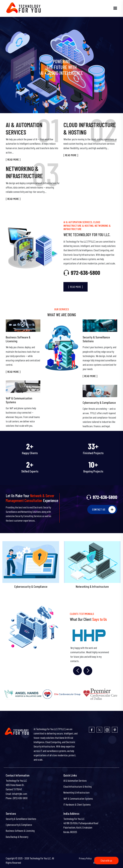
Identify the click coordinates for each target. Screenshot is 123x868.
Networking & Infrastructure (76, 792)
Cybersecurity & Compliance (99, 402)
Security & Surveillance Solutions (96, 339)
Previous (76, 671)
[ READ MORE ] (13, 159)
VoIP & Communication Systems (19, 400)
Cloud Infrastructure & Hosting (78, 786)
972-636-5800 (82, 273)
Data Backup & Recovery (17, 837)
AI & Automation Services (75, 781)
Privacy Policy (85, 858)
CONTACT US (104, 509)
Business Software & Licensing (18, 339)
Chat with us (106, 860)
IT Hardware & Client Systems (77, 804)
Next (86, 671)
